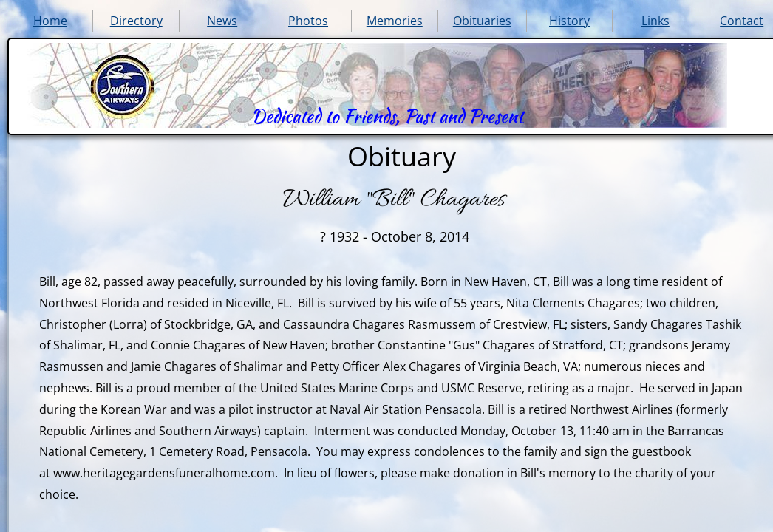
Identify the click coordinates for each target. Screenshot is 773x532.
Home (50, 21)
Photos (308, 21)
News (222, 21)
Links (655, 21)
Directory (136, 21)
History (569, 21)
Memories (395, 21)
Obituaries (482, 21)
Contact (742, 21)
